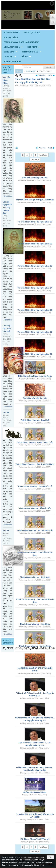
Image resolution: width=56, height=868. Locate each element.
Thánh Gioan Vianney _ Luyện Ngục (35, 646)
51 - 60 (6, 412)
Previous (42, 75)
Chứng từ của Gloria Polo (35, 792)
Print (17, 148)
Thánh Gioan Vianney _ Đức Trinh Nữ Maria (35, 464)
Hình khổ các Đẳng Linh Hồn (35, 178)
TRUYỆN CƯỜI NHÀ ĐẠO (7, 70)
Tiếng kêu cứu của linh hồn (35, 398)
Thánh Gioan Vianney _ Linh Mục (35, 577)
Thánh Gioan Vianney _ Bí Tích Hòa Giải (35, 530)
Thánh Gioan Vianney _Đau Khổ (35, 420)
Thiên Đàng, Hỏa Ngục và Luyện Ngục (35, 376)
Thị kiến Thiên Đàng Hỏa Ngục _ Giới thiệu (35, 200)
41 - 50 (6, 530)
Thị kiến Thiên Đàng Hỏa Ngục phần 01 (35, 354)
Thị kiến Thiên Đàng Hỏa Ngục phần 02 (35, 332)
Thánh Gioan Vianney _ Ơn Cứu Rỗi (35, 508)
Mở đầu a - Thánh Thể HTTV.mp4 (35, 839)
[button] (13, 47)
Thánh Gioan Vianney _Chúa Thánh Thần (35, 442)
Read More (8, 196)
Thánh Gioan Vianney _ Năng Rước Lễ (35, 486)
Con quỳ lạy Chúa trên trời (7, 328)
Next (50, 75)
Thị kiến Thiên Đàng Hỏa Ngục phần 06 (35, 244)
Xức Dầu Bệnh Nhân (7, 80)
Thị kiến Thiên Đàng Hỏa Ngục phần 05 (35, 266)
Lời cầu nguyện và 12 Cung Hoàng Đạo (7, 207)
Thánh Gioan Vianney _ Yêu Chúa (35, 624)
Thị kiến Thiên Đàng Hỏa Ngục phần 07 (35, 222)
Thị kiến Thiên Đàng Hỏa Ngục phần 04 (35, 288)
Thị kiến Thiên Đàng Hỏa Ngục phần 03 (35, 310)
